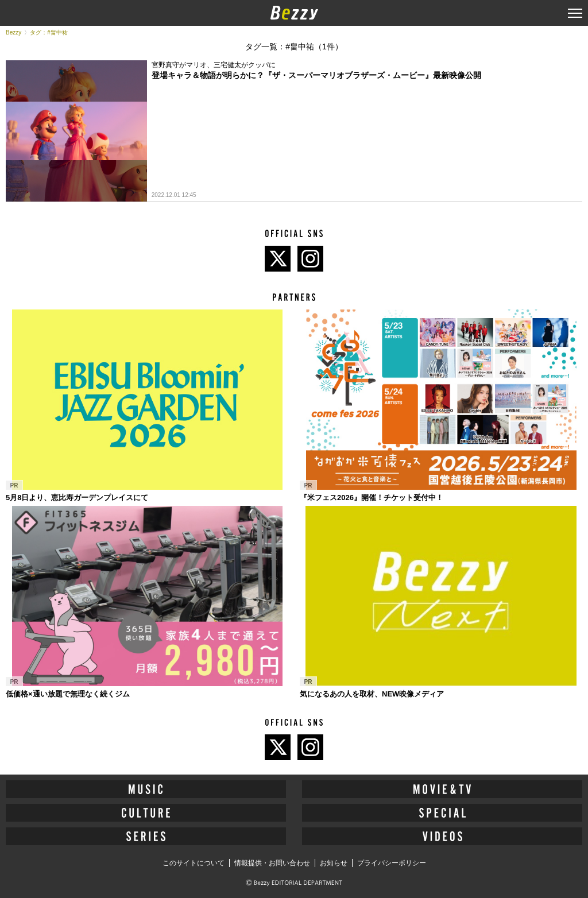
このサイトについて (194, 863)
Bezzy (13, 32)
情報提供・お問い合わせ (272, 863)
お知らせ (334, 863)
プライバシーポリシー (392, 863)
